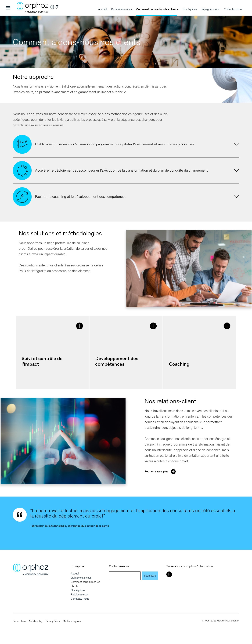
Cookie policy (36, 621)
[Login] (54, 8)
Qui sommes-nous (121, 9)
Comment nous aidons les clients (157, 9)
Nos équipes (190, 9)
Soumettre (150, 576)
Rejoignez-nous (210, 9)
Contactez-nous (233, 9)
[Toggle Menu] (8, 8)
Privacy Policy (53, 621)
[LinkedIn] (169, 574)
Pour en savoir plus (161, 471)
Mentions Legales (72, 621)
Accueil (102, 9)
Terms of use (20, 621)
